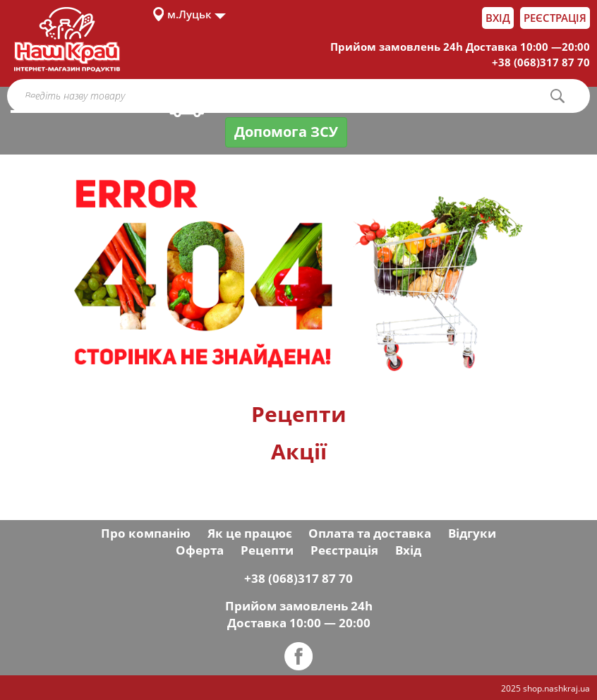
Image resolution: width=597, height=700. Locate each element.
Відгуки (472, 533)
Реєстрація (555, 18)
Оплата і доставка (254, 104)
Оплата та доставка (370, 533)
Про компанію (146, 533)
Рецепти (299, 414)
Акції (299, 451)
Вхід (498, 18)
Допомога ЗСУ (286, 132)
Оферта (200, 550)
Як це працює (250, 533)
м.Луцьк (189, 14)
